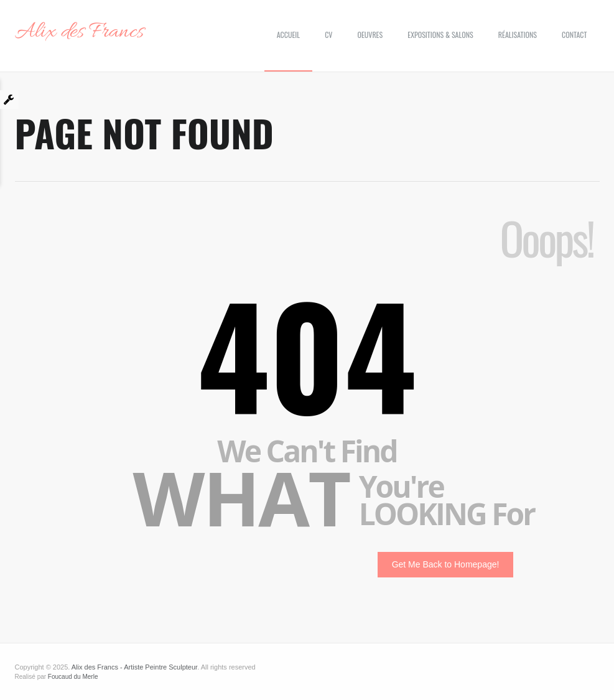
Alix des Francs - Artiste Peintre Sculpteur (134, 667)
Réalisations (518, 35)
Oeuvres (370, 35)
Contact (574, 35)
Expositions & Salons (440, 35)
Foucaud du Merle (73, 677)
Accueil (288, 35)
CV (328, 35)
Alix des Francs (79, 32)
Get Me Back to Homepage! (446, 564)
